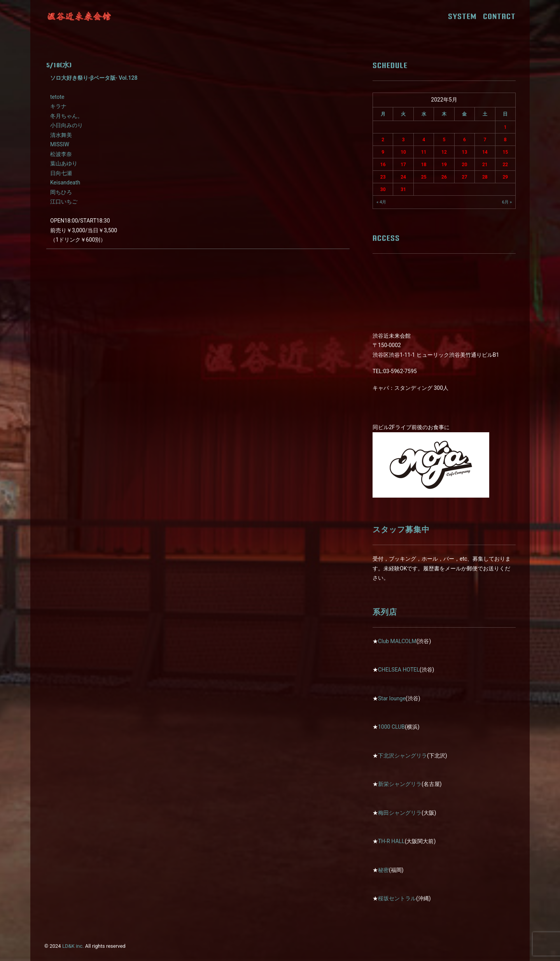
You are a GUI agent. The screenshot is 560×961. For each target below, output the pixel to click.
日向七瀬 (61, 173)
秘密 (383, 870)
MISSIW (60, 144)
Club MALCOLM (397, 641)
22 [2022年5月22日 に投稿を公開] (505, 165)
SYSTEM (465, 16)
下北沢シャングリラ (402, 756)
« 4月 (381, 202)
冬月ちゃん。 (66, 116)
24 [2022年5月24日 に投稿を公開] (403, 177)
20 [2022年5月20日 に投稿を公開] (465, 165)
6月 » (507, 202)
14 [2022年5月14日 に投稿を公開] (485, 152)
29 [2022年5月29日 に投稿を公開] (505, 177)
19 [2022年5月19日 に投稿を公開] (444, 165)
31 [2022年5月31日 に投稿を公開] (403, 189)
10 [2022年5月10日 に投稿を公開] (403, 152)
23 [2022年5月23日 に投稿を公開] (383, 177)
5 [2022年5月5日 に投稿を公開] (444, 140)
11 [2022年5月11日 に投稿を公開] (424, 152)
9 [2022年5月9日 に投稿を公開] (383, 152)
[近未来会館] (79, 16)
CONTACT (499, 16)
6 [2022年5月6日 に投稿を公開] (465, 140)
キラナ (58, 106)
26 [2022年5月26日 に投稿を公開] (444, 177)
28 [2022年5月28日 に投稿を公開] (485, 177)
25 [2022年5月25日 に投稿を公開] (424, 177)
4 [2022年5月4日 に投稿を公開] (424, 140)
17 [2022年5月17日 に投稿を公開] (403, 165)
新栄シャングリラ (400, 784)
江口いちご (64, 202)
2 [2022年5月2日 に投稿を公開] (383, 140)
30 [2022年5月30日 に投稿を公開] (383, 189)
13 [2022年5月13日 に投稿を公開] (465, 152)
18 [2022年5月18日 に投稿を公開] (424, 165)
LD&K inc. (73, 946)
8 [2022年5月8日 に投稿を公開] (505, 140)
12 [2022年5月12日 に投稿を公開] (444, 152)
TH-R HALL (391, 841)
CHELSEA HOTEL (399, 670)
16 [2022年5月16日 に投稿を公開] (383, 165)
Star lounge (392, 698)
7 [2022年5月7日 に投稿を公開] (485, 140)
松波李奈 (61, 154)
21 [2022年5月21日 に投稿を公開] (485, 165)
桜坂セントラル (397, 898)
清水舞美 (61, 135)
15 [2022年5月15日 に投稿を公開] (505, 152)
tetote (57, 97)
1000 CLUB (391, 727)
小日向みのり (66, 125)
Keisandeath (65, 182)
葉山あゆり (64, 163)
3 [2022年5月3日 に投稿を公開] (403, 140)
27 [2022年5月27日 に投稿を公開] (465, 177)
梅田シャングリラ (400, 813)
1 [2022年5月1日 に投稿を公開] (505, 127)
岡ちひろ (61, 192)
